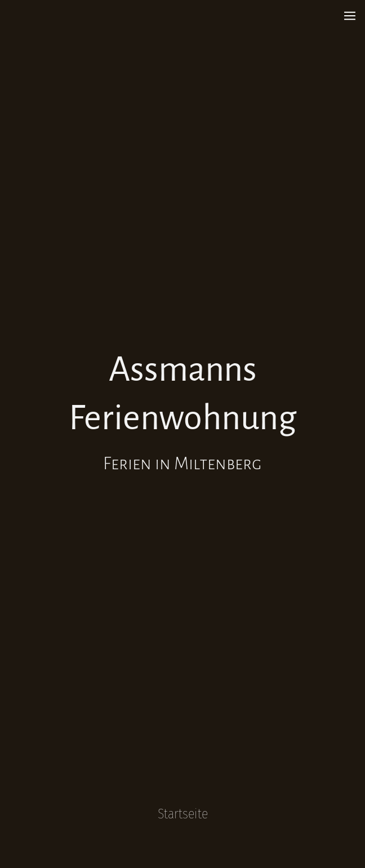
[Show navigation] (350, 16)
